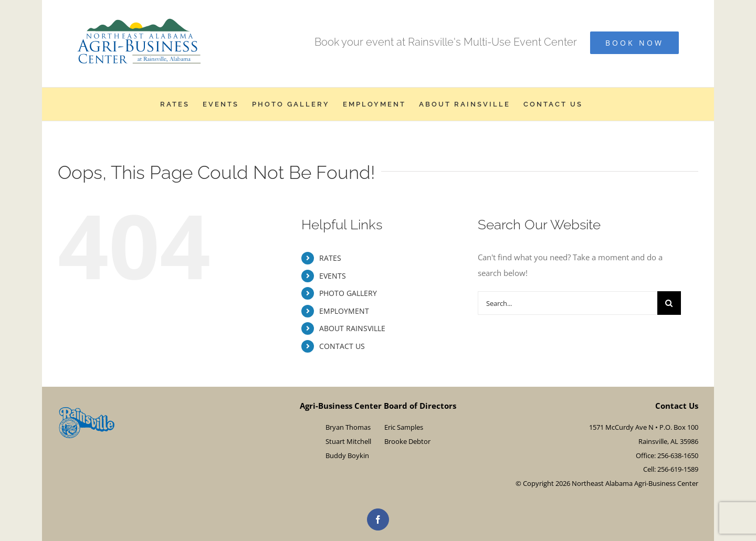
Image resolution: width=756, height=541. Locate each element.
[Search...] (568, 303)
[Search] (669, 303)
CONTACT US (342, 346)
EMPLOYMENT (344, 311)
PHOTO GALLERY (348, 293)
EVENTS (333, 276)
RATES (330, 258)
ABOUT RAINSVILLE (352, 328)
